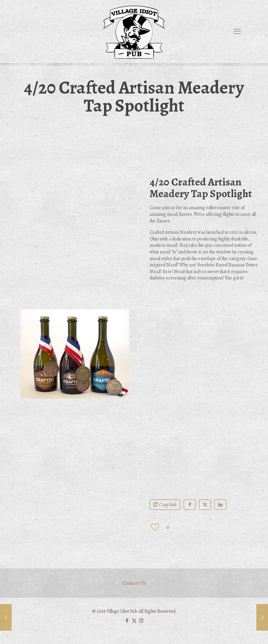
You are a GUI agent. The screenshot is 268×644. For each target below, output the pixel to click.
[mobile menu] (237, 32)
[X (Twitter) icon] (134, 621)
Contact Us (134, 583)
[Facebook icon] (127, 621)
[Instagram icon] (141, 621)
